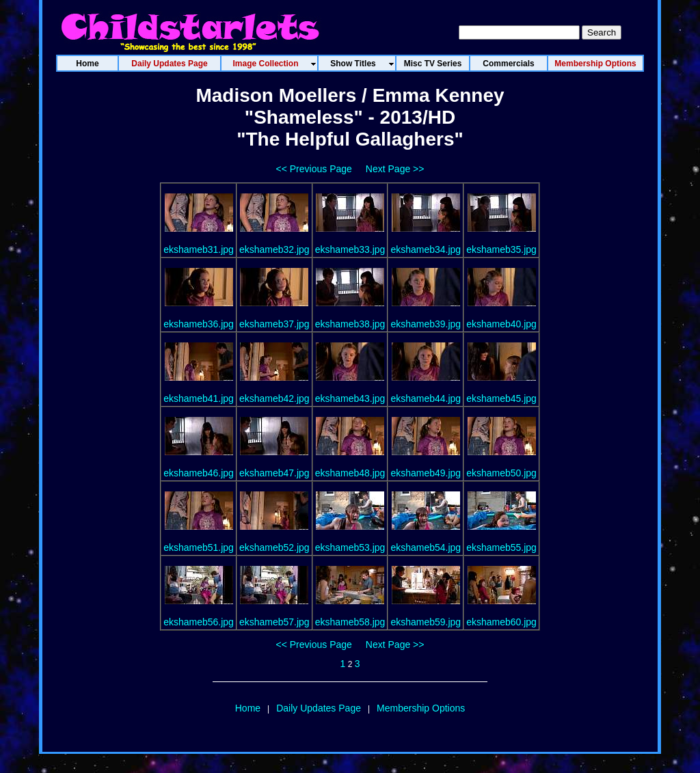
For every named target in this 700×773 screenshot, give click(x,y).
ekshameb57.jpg (274, 622)
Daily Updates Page (319, 708)
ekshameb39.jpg (426, 324)
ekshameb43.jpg (350, 398)
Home (248, 708)
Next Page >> (395, 169)
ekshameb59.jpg (426, 622)
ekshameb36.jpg (199, 324)
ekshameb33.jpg (350, 249)
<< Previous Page (314, 169)
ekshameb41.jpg (199, 398)
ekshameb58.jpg (350, 622)
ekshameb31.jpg (199, 249)
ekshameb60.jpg (501, 622)
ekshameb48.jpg (350, 473)
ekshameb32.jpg (274, 249)
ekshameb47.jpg (274, 473)
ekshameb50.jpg (501, 473)
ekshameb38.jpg (350, 324)
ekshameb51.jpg (199, 547)
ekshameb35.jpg (501, 249)
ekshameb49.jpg (426, 473)
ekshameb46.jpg (199, 473)
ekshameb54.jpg (426, 547)
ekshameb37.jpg (274, 324)
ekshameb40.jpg (501, 324)
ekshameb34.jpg (426, 249)
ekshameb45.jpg (501, 398)
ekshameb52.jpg (274, 547)
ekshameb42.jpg (274, 398)
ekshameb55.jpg (501, 547)
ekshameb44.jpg (426, 398)
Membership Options (421, 708)
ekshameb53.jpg (350, 547)
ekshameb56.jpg (199, 622)
